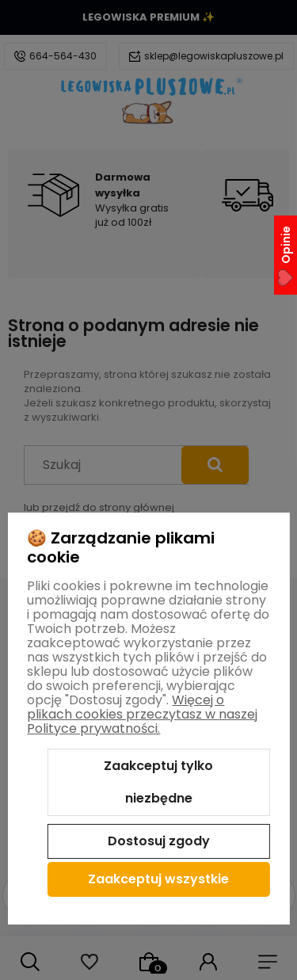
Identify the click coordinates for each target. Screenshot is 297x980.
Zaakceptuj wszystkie (158, 879)
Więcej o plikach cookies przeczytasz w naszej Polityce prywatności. (142, 714)
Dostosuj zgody (159, 841)
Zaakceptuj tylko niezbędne (158, 782)
